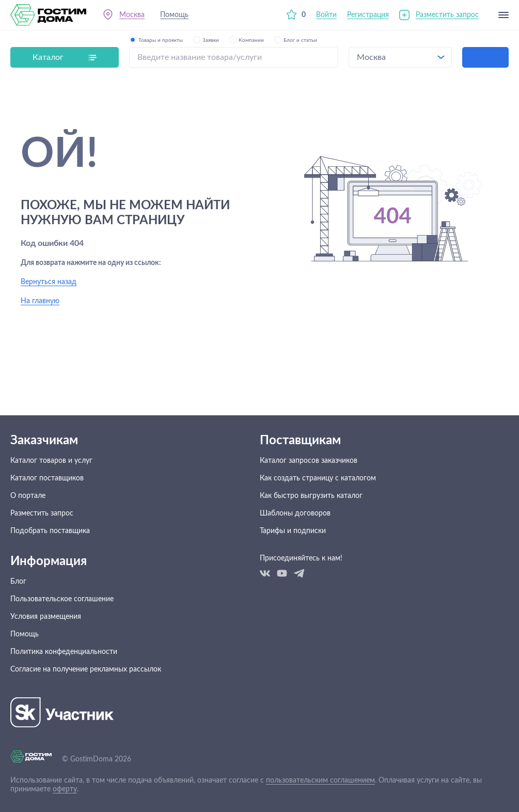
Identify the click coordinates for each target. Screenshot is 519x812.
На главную (40, 301)
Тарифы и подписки (293, 531)
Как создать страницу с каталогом (318, 478)
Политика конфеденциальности (64, 652)
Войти (326, 15)
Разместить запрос (447, 15)
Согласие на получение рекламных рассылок (86, 669)
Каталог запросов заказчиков (309, 461)
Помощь (174, 15)
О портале (28, 496)
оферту (65, 789)
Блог (18, 582)
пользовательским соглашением (320, 780)
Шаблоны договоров (295, 513)
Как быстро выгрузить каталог (311, 496)
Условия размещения (46, 617)
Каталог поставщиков (47, 478)
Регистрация (368, 15)
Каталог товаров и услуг (51, 461)
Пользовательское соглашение (62, 599)
